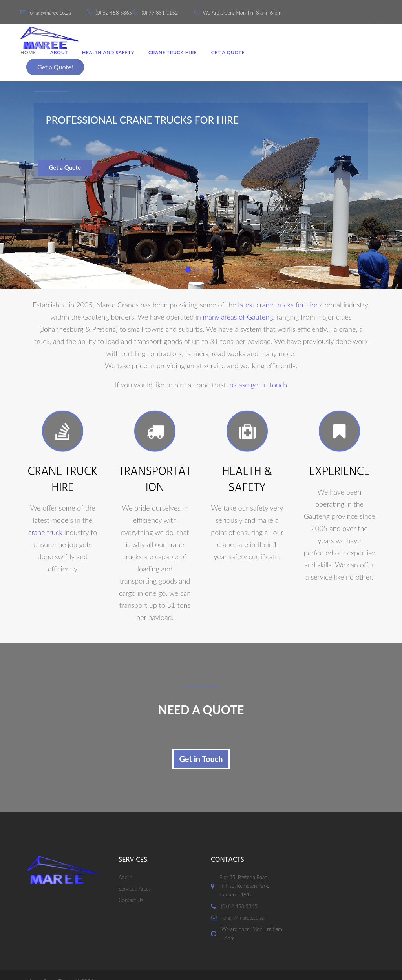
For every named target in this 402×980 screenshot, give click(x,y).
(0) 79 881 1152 (166, 11)
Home (34, 60)
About (65, 60)
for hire (307, 292)
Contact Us (131, 888)
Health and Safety (114, 60)
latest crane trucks (266, 292)
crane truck (45, 520)
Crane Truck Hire (179, 60)
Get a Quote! (347, 38)
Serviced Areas (135, 876)
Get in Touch (201, 746)
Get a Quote (234, 60)
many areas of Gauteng (238, 304)
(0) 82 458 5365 (120, 11)
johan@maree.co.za (56, 11)
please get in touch (259, 372)
